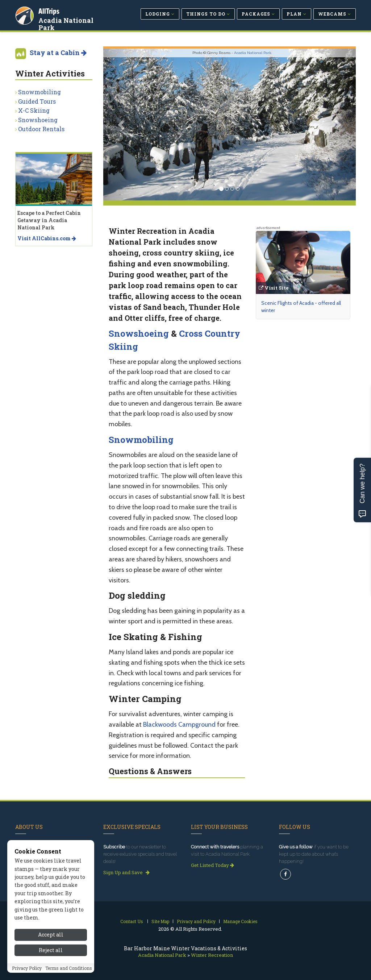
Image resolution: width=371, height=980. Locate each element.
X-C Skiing (34, 110)
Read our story (34, 872)
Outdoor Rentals (41, 129)
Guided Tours (37, 101)
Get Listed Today (212, 865)
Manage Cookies (240, 921)
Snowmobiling (141, 440)
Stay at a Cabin (58, 53)
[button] (122, 124)
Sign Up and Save (126, 872)
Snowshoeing (139, 333)
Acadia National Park (76, 20)
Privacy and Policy (196, 921)
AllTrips (50, 10)
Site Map (160, 921)
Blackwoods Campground (179, 724)
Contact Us (132, 921)
